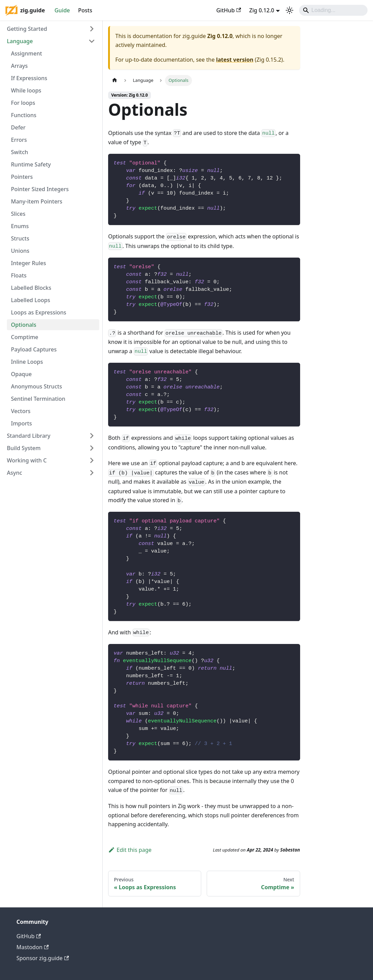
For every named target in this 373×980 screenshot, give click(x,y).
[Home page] (115, 80)
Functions (24, 115)
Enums (20, 226)
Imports (21, 423)
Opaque (21, 374)
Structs (20, 238)
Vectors (21, 411)
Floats (19, 275)
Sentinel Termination (38, 399)
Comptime (25, 337)
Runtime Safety (31, 164)
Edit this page (130, 850)
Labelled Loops (31, 300)
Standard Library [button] (29, 436)
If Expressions (29, 78)
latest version (235, 60)
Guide (62, 10)
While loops (26, 90)
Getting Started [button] (27, 29)
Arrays (19, 66)
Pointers (22, 177)
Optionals (24, 325)
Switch (20, 152)
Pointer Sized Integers (40, 189)
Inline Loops (27, 362)
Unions (20, 251)
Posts (85, 10)
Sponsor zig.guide (43, 958)
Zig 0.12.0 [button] (262, 10)
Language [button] (20, 41)
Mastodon (33, 947)
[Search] (333, 10)
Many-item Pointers (37, 201)
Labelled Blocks (31, 288)
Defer (18, 127)
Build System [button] (24, 448)
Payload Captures (34, 349)
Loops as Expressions (39, 312)
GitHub (229, 10)
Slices (18, 214)
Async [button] (15, 473)
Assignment (27, 53)
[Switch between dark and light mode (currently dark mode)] (290, 10)
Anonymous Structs (36, 386)
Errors (19, 140)
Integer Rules (28, 263)
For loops (23, 103)
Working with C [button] (27, 460)
